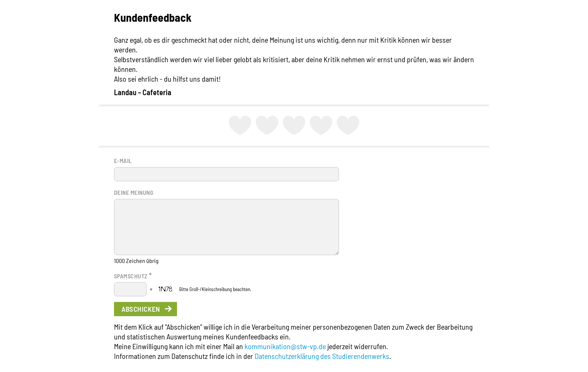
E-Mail (123, 161)
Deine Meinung (134, 192)
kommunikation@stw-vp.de (285, 346)
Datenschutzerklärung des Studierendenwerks (322, 356)
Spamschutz (133, 275)
